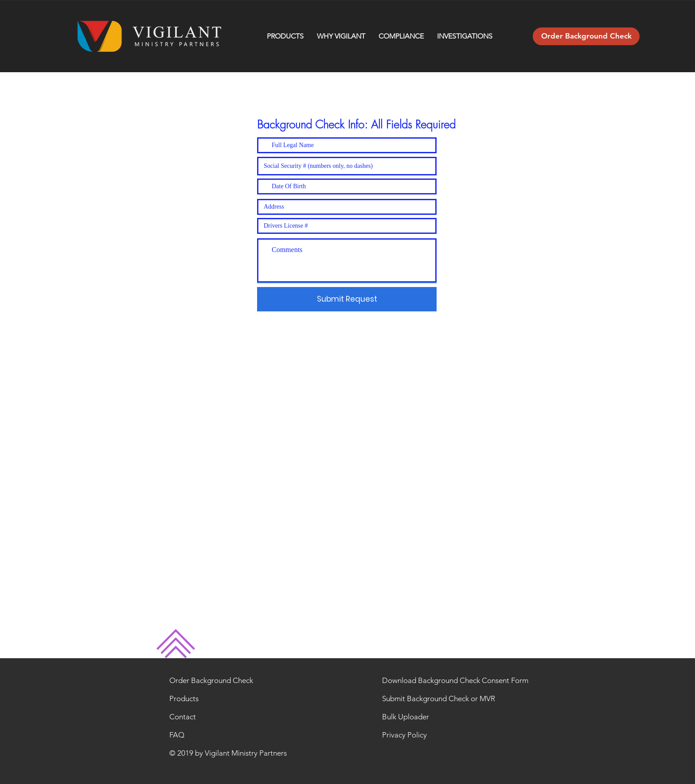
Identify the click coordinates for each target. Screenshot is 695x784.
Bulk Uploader (406, 717)
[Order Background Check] (586, 36)
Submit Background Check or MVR (439, 699)
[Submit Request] (347, 299)
